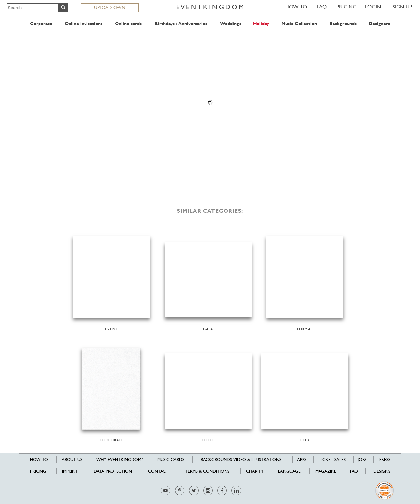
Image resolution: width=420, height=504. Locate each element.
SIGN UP (402, 7)
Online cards (128, 24)
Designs (382, 471)
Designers (379, 24)
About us (72, 459)
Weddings (231, 24)
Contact (158, 471)
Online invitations (84, 24)
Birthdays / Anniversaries (181, 24)
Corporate (41, 24)
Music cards (171, 459)
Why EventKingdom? (119, 459)
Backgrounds (343, 24)
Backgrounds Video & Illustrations (241, 459)
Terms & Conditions (207, 471)
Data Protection (113, 471)
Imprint (70, 471)
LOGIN (373, 7)
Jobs (362, 459)
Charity (255, 471)
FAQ (322, 7)
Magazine (326, 471)
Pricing (347, 7)
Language (289, 471)
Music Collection (299, 24)
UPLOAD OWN (110, 8)
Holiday (261, 24)
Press (385, 459)
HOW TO (296, 7)
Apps (302, 459)
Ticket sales (332, 459)
